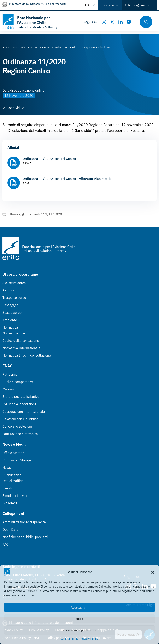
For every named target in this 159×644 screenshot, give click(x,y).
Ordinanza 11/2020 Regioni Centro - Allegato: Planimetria (67, 179)
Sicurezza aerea (14, 283)
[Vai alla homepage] (34, 22)
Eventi (7, 488)
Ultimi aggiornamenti (139, 5)
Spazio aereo (12, 313)
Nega (79, 619)
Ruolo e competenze (18, 382)
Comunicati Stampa (17, 460)
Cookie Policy (70, 639)
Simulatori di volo (15, 496)
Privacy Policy (89, 639)
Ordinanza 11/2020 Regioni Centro (49, 159)
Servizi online (110, 5)
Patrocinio (10, 374)
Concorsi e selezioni (17, 426)
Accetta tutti (80, 607)
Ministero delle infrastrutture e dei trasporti (37, 4)
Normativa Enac (14, 333)
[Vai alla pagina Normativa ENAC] (40, 47)
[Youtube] (129, 22)
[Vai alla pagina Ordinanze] (60, 47)
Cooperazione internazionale (24, 412)
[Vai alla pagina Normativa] (20, 47)
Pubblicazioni (12, 475)
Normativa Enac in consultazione (27, 355)
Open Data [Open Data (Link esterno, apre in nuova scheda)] (10, 530)
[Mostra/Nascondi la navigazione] (75, 22)
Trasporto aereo (14, 298)
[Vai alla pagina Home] (6, 47)
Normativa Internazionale (21, 348)
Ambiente (10, 320)
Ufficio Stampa (13, 453)
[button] (153, 572)
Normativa (10, 327)
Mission (8, 389)
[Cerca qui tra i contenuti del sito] (145, 22)
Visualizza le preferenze (80, 630)
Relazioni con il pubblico (20, 419)
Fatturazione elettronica (20, 434)
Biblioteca (10, 503)
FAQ (6, 544)
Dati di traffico (13, 481)
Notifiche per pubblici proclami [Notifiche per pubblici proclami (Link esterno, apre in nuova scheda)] (25, 537)
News (7, 468)
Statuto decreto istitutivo (21, 397)
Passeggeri (11, 305)
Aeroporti (10, 290)
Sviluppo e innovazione (19, 404)
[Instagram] (104, 22)
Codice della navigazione (21, 341)
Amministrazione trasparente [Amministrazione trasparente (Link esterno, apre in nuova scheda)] (24, 522)
